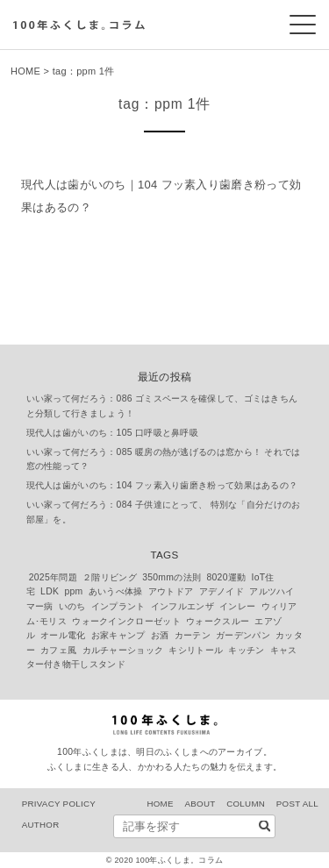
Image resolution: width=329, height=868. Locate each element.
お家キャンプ (118, 635)
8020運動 (226, 577)
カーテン (193, 635)
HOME (25, 71)
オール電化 (63, 635)
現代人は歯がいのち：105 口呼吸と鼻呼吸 (113, 433)
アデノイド (222, 591)
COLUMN (246, 804)
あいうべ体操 (116, 591)
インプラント (118, 606)
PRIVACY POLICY (59, 804)
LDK (50, 591)
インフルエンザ (182, 606)
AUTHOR (41, 825)
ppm (73, 591)
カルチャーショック (123, 650)
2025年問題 (53, 577)
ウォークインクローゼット (126, 621)
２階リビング (110, 577)
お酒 (160, 635)
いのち (72, 606)
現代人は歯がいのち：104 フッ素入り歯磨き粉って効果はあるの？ (162, 485)
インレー (237, 606)
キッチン (246, 650)
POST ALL (297, 804)
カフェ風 (58, 650)
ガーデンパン (243, 635)
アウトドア (171, 591)
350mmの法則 (172, 577)
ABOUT (200, 804)
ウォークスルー (218, 621)
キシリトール (196, 650)
